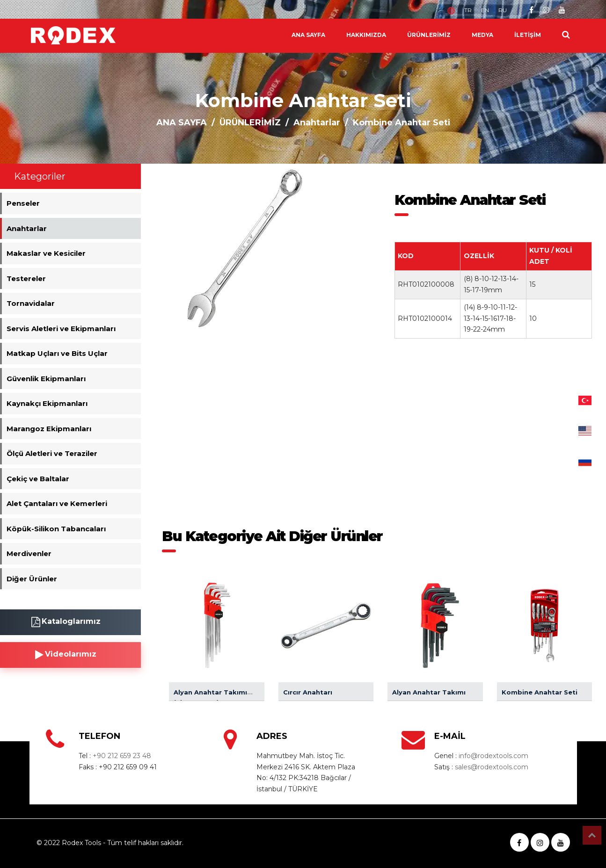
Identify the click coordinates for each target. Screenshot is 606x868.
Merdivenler (29, 553)
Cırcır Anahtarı (308, 692)
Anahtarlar (317, 123)
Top (592, 835)
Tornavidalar (31, 303)
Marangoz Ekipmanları (49, 429)
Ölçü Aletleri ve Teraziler (52, 453)
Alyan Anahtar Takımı (429, 692)
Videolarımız (66, 655)
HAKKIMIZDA (366, 35)
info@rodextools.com (493, 756)
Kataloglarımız (66, 622)
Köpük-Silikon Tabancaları (56, 529)
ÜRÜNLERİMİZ (429, 35)
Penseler (23, 203)
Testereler (26, 278)
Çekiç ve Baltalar (38, 479)
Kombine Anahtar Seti (540, 692)
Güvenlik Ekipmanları (46, 379)
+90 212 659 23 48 (122, 756)
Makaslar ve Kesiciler (46, 253)
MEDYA (482, 35)
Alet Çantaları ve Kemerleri (57, 503)
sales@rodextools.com (492, 767)
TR (468, 10)
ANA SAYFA (308, 35)
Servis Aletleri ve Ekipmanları (61, 329)
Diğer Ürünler (32, 579)
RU (503, 10)
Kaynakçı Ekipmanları (47, 403)
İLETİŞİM (528, 35)
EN (485, 10)
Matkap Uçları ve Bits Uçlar (57, 353)
